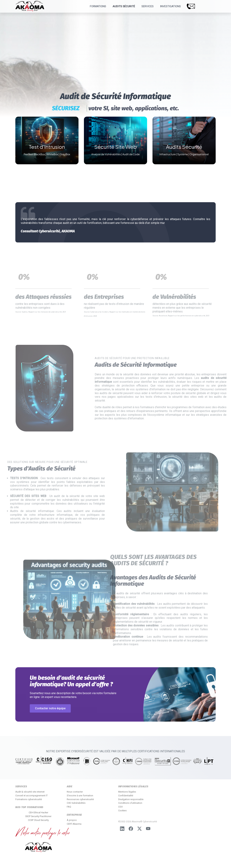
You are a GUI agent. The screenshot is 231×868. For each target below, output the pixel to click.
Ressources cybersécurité (80, 799)
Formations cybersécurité (29, 799)
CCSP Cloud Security (38, 820)
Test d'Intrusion (47, 147)
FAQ (69, 807)
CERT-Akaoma (74, 824)
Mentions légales (127, 792)
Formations (98, 6)
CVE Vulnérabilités (76, 803)
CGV (120, 807)
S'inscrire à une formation (80, 796)
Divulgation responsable (131, 799)
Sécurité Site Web (115, 147)
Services (148, 6)
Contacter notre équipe (50, 708)
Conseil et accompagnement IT (31, 796)
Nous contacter (75, 792)
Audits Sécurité (124, 6)
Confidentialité (126, 796)
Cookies (122, 811)
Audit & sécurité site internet (30, 792)
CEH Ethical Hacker (38, 812)
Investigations (170, 6)
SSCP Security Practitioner (38, 816)
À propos (72, 820)
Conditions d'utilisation (130, 803)
